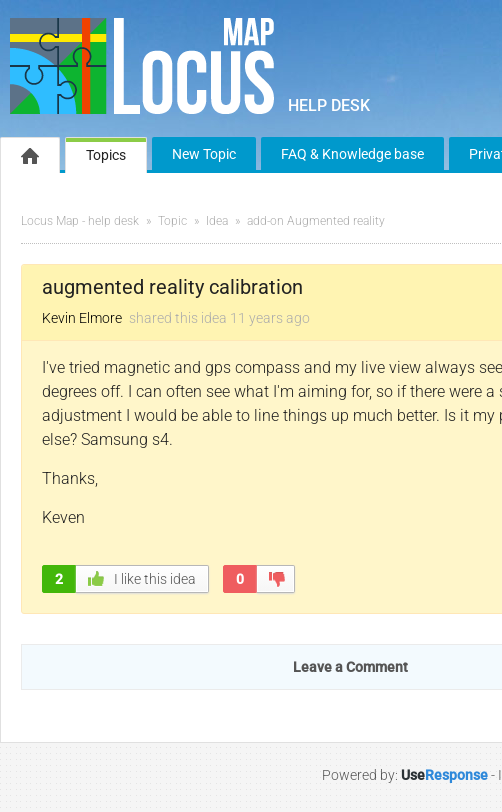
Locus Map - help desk (80, 221)
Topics (106, 155)
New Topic (204, 154)
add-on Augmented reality (316, 221)
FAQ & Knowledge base (352, 154)
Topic (172, 221)
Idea (217, 221)
